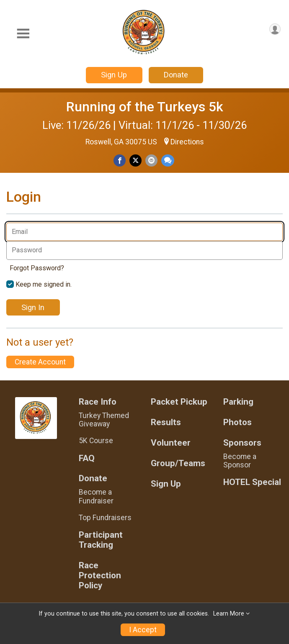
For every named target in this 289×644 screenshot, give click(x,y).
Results (166, 422)
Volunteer (171, 443)
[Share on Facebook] (120, 160)
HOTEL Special (252, 482)
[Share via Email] (151, 160)
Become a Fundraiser (96, 496)
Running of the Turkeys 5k (145, 107)
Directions (187, 142)
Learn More (229, 614)
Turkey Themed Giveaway (104, 420)
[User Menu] (275, 29)
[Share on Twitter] (135, 160)
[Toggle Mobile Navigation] (23, 34)
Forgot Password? (37, 268)
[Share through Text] (168, 160)
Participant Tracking (101, 540)
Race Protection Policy (100, 576)
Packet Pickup (179, 402)
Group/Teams (178, 463)
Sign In (33, 307)
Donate (176, 75)
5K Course (96, 441)
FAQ (87, 458)
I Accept (143, 630)
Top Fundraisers (105, 518)
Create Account (40, 362)
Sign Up (114, 75)
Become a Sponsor (240, 461)
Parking (238, 402)
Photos (237, 422)
